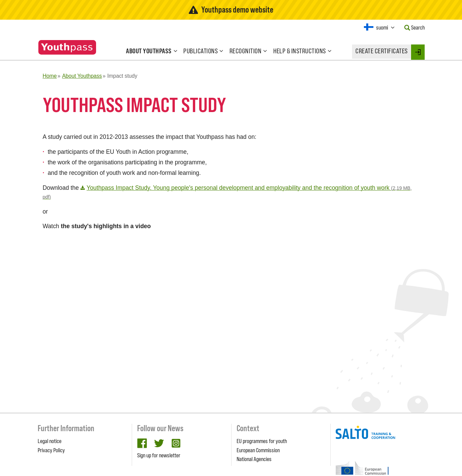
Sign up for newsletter (159, 455)
